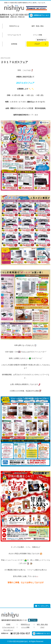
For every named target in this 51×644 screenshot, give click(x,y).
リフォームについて (14, 35)
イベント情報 (38, 35)
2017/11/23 (5, 58)
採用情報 (14, 44)
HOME (8, 624)
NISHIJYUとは (14, 26)
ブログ (42, 627)
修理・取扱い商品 (38, 26)
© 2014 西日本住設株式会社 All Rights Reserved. (26, 641)
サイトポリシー (8, 630)
